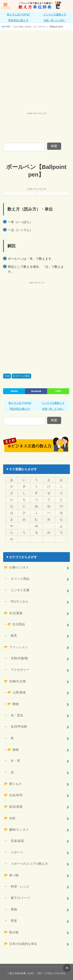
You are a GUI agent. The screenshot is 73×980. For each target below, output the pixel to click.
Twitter (14, 391)
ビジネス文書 (18, 590)
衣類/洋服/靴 (18, 658)
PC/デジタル (18, 602)
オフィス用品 (23, 376)
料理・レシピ (18, 886)
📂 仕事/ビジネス (16, 567)
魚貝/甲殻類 (17, 727)
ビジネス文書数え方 (55, 15)
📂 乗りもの (13, 784)
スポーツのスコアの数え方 (28, 864)
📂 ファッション (16, 647)
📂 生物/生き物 (15, 681)
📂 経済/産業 (13, 807)
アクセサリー (18, 670)
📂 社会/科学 (13, 795)
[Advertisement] (36, 69)
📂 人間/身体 (17, 692)
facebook (36, 391)
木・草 (14, 761)
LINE (58, 391)
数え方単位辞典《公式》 (22, 973)
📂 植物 (13, 750)
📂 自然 (10, 818)
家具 (12, 635)
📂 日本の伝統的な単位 (21, 944)
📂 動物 (13, 704)
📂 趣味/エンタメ (16, 829)
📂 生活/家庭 (13, 613)
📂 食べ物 (11, 875)
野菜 (12, 921)
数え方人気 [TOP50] (18, 15)
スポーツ (15, 852)
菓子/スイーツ (19, 898)
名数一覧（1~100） (55, 20)
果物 (12, 909)
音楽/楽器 (16, 841)
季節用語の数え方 (18, 20)
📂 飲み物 (11, 932)
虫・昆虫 (15, 715)
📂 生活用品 (16, 624)
